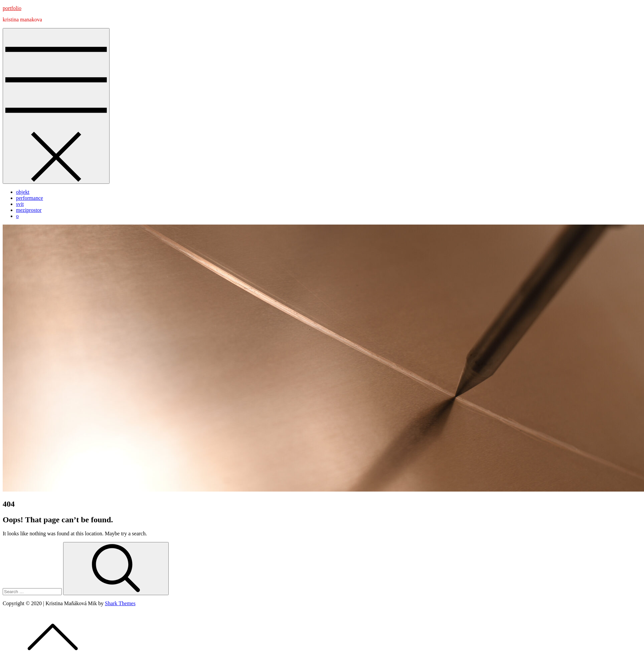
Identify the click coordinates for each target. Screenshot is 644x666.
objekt (23, 192)
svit (20, 204)
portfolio (12, 8)
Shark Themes (120, 603)
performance (30, 198)
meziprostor (29, 210)
